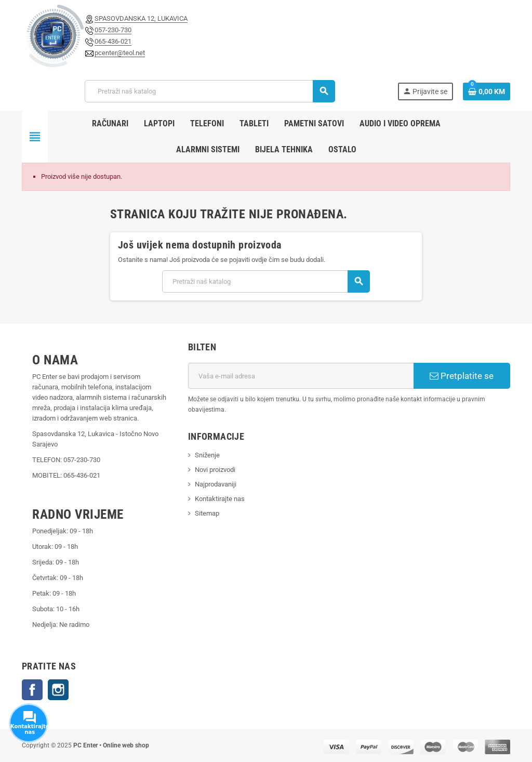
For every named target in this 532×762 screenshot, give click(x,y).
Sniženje (207, 455)
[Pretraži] (210, 91)
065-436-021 (113, 41)
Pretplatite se (462, 376)
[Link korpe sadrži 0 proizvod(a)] (487, 91)
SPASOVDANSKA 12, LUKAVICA (141, 18)
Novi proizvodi (215, 470)
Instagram (58, 690)
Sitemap (207, 513)
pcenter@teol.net (120, 53)
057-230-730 (113, 30)
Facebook (32, 690)
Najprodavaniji (216, 484)
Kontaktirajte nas (220, 499)
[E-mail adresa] (301, 376)
